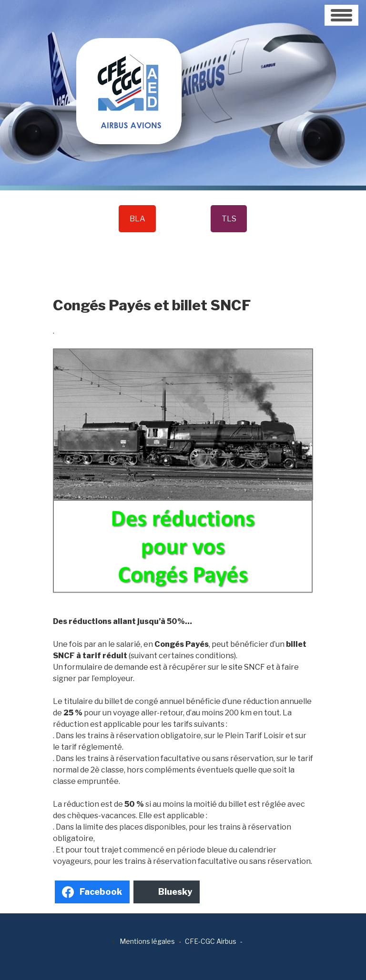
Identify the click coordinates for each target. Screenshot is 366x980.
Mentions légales (147, 941)
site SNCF (248, 667)
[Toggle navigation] (341, 15)
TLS (229, 219)
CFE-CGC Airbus (211, 941)
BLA (137, 219)
